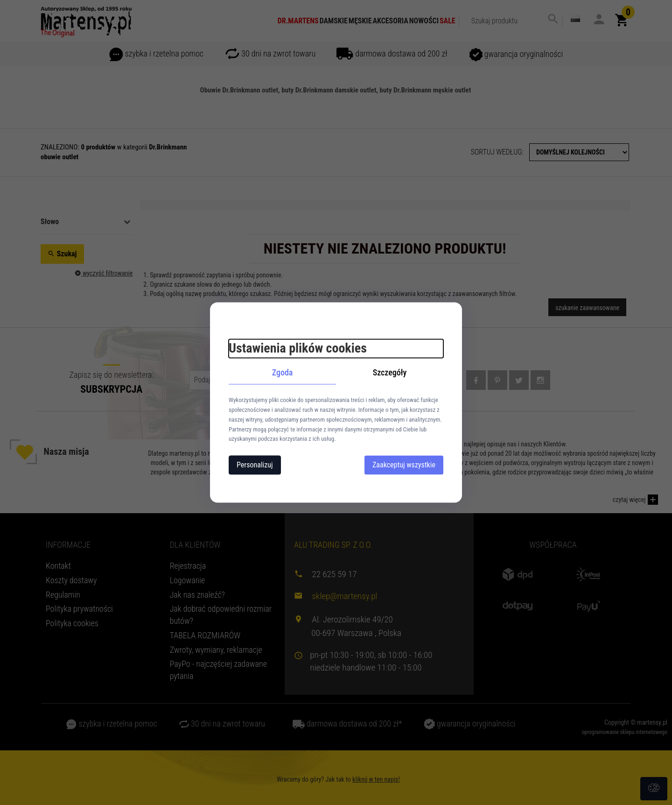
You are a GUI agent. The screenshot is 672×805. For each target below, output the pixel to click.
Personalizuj (255, 465)
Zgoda (283, 372)
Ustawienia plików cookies (298, 348)
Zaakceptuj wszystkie (404, 465)
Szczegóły (390, 372)
